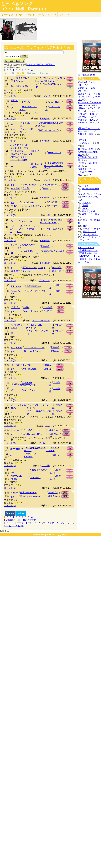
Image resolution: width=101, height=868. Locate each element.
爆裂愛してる (90, 232)
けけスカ (86, 203)
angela (15, 493)
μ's (12, 80)
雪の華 (26, 188)
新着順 (21, 73)
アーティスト (35, 15)
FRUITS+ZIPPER (90, 189)
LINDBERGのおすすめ (89, 256)
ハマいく (16, 430)
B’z (12, 86)
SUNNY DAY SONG (32, 434)
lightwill (47, 535)
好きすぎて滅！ (89, 211)
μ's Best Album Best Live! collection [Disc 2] (54, 165)
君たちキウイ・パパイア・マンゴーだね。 (28, 229)
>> (32, 70)
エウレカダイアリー (34, 347)
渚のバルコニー (30, 271)
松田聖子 (16, 271)
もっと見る (83, 262)
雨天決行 (27, 365)
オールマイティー (92, 229)
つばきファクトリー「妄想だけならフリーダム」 (89, 172)
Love (46, 188)
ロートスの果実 (52, 229)
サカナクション (91, 234)
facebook (10, 513)
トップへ (8, 523)
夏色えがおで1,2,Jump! (34, 268)
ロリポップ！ (62, 535)
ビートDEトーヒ (31, 430)
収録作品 (53, 202)
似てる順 (9, 73)
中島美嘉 (16, 188)
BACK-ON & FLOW (17, 326)
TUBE (14, 206)
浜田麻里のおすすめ (88, 253)
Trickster (15, 384)
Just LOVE (55, 102)
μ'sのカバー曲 (13, 520)
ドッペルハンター (41, 320)
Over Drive (35, 478)
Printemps (16, 286)
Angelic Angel (29, 369)
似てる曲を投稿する (14, 61)
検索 (24, 56)
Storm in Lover (27, 202)
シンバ (46, 96)
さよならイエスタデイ (31, 206)
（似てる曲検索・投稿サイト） (24, 9)
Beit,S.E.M (16, 348)
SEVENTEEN (17, 449)
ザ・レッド (44, 280)
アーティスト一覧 (23, 523)
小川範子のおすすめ (88, 250)
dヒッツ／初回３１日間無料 (41, 65)
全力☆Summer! (28, 493)
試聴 (70, 79)
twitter (21, 513)
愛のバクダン (23, 86)
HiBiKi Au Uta (55, 152)
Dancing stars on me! (31, 496)
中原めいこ (12, 229)
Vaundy (85, 208)
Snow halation (29, 185)
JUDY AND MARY (16, 478)
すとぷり (16, 365)
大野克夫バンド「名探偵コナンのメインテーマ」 (89, 97)
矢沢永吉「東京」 (87, 134)
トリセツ (26, 102)
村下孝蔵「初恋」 (87, 149)
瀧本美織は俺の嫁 (87, 75)
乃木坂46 (16, 307)
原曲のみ (44, 73)
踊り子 (85, 206)
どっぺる (12, 15)
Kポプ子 (46, 466)
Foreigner (45, 118)
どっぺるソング (17, 4)
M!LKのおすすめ (86, 248)
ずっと (85, 186)
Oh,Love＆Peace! (33, 351)
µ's (13, 311)
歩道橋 (26, 307)
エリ (47, 426)
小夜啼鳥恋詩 (33, 286)
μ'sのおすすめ (29, 520)
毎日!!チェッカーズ (48, 130)
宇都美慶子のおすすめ (89, 259)
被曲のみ (32, 73)
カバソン (51, 15)
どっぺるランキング (44, 523)
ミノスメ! (64, 15)
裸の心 (86, 226)
